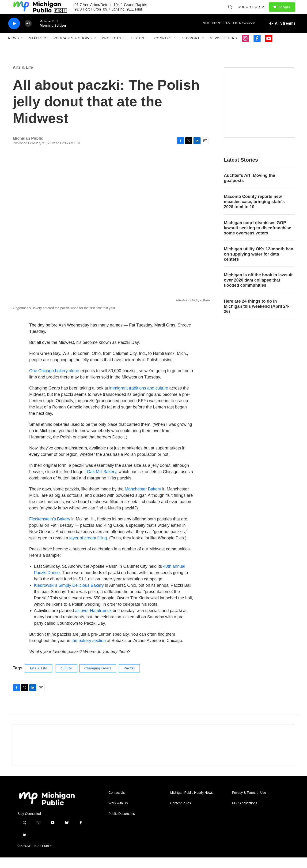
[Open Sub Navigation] (23, 49)
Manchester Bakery (142, 500)
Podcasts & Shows (73, 49)
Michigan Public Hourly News (191, 803)
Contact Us (117, 803)
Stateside (39, 49)
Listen (138, 49)
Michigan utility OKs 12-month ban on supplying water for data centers (259, 265)
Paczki (129, 679)
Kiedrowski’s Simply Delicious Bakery (69, 596)
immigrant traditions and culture (139, 399)
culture (66, 679)
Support (191, 49)
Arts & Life (23, 78)
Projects (112, 49)
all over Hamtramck (93, 621)
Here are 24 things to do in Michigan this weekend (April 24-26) (257, 317)
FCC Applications (244, 814)
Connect (163, 49)
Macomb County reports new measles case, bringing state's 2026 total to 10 (254, 212)
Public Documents (122, 824)
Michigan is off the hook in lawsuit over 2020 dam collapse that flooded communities (258, 291)
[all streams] (282, 34)
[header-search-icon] (232, 12)
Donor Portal (254, 12)
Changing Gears (98, 679)
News (14, 49)
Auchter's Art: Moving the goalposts (250, 189)
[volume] (28, 34)
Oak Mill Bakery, (103, 482)
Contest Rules (181, 814)
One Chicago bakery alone (54, 381)
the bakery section (89, 651)
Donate (287, 12)
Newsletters (224, 49)
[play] (14, 34)
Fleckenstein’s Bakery (50, 530)
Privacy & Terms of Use (249, 803)
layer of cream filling (88, 549)
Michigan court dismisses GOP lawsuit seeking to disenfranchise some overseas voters (258, 238)
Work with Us (118, 814)
